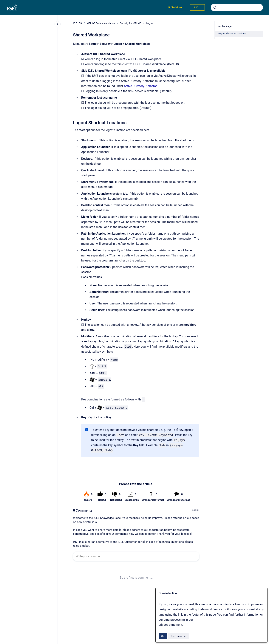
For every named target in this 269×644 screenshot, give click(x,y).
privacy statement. (171, 625)
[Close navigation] (58, 24)
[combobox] (237, 7)
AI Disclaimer (175, 7)
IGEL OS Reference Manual (101, 23)
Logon (149, 23)
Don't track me (178, 636)
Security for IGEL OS (131, 23)
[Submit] (215, 7)
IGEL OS (77, 23)
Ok (163, 636)
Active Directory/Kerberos (141, 86)
